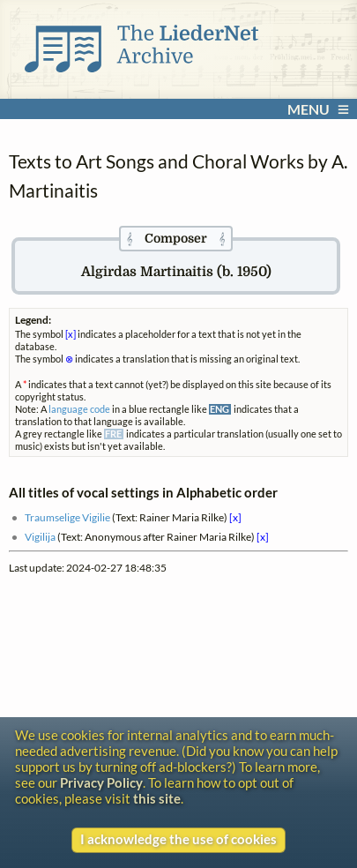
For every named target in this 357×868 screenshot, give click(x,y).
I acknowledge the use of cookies (178, 839)
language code (79, 409)
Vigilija (40, 536)
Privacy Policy (101, 782)
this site (157, 798)
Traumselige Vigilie (67, 517)
